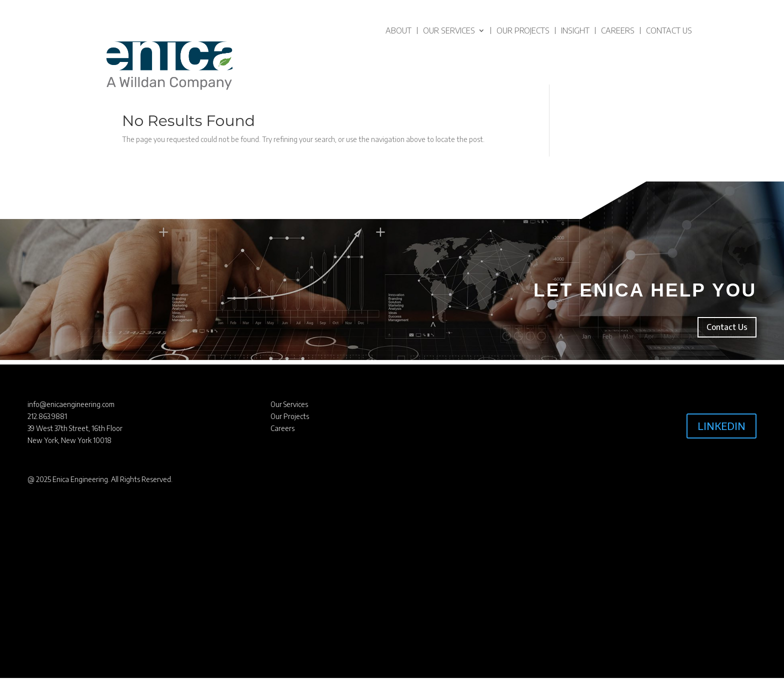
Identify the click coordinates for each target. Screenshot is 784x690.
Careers (618, 30)
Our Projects (523, 30)
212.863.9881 (47, 416)
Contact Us (669, 30)
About (398, 30)
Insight (575, 30)
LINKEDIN (721, 426)
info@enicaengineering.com (71, 404)
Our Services (449, 30)
